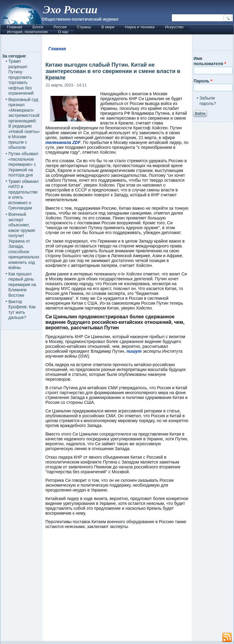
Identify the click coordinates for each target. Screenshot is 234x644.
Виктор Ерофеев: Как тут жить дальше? (22, 310)
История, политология (27, 32)
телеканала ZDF (63, 142)
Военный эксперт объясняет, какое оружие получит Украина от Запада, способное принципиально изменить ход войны (24, 241)
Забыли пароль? (208, 101)
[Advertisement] (117, 588)
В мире (108, 27)
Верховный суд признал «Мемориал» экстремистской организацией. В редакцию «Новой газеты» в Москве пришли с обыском (24, 124)
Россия (60, 27)
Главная (14, 27)
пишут (134, 351)
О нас (63, 32)
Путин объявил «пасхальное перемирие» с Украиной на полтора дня (23, 164)
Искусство (174, 27)
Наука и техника (140, 27)
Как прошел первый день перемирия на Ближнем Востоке (22, 285)
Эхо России (70, 10)
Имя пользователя (210, 61)
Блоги (38, 27)
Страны (84, 27)
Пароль (203, 81)
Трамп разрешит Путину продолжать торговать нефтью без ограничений (21, 77)
